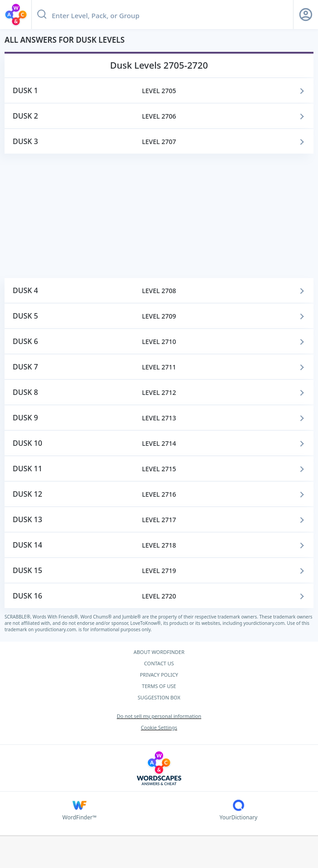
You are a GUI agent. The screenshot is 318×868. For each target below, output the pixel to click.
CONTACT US (159, 663)
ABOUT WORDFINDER (159, 652)
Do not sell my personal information (159, 716)
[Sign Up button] (306, 15)
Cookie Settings (159, 727)
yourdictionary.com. (265, 623)
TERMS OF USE (159, 686)
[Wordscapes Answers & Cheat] (159, 768)
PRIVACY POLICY (159, 675)
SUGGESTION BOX (159, 697)
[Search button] (42, 15)
